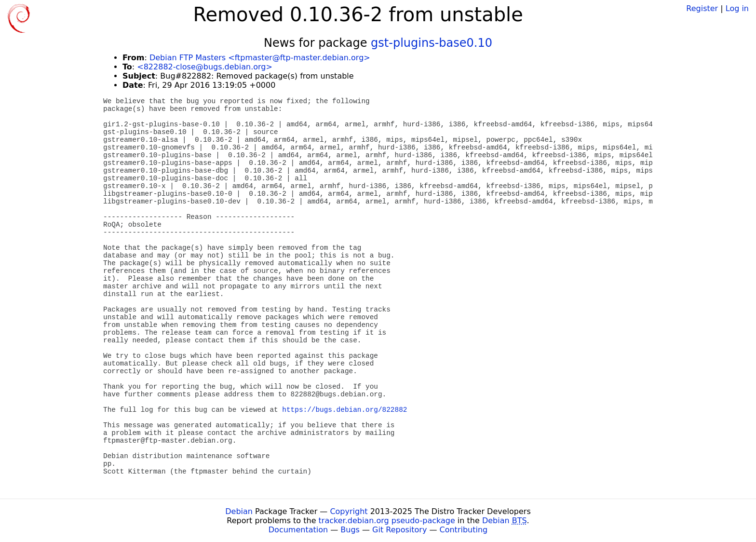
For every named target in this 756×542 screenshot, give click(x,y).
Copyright (349, 511)
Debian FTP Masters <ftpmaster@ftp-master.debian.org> (260, 58)
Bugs (350, 530)
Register (702, 8)
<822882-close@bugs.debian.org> (205, 67)
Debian (239, 511)
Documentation (298, 530)
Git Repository (399, 530)
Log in (737, 8)
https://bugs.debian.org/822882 (344, 410)
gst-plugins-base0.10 (432, 43)
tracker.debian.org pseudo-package (387, 521)
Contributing (464, 530)
